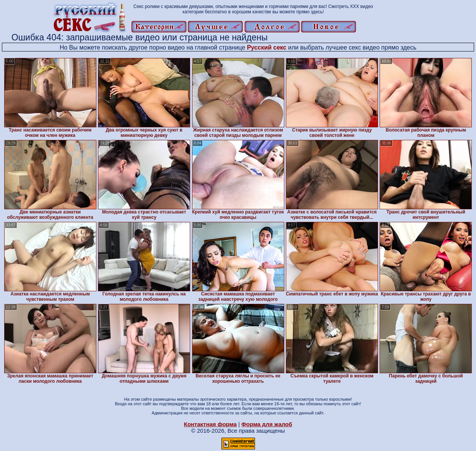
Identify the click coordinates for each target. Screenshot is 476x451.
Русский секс (267, 47)
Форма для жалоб (267, 424)
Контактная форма (210, 424)
